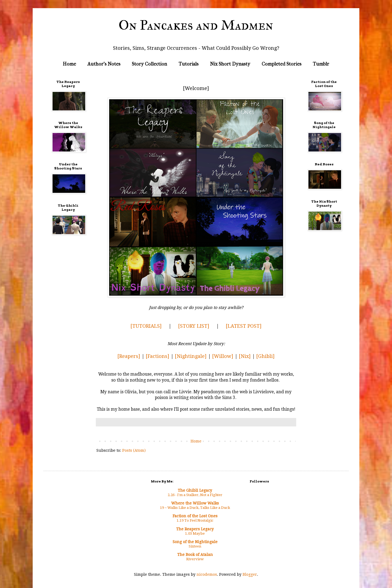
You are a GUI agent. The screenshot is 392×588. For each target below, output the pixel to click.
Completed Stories (281, 64)
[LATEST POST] (244, 326)
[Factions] (157, 356)
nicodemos (207, 574)
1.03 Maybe (195, 533)
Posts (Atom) (134, 450)
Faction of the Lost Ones (195, 516)
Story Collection (149, 64)
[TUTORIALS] (146, 326)
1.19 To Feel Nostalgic (195, 520)
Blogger (250, 574)
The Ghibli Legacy (195, 490)
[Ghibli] (265, 356)
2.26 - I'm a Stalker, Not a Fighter (195, 495)
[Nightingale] (191, 356)
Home (69, 64)
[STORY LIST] (194, 326)
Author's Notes (104, 64)
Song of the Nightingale (195, 542)
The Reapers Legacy (195, 529)
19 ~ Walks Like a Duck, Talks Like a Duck (195, 508)
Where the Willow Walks (195, 503)
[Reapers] (129, 356)
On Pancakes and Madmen (196, 25)
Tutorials (189, 64)
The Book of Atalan (195, 555)
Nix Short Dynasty (230, 64)
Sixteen (195, 546)
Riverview (195, 559)
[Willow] (223, 356)
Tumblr (321, 64)
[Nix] (245, 356)
